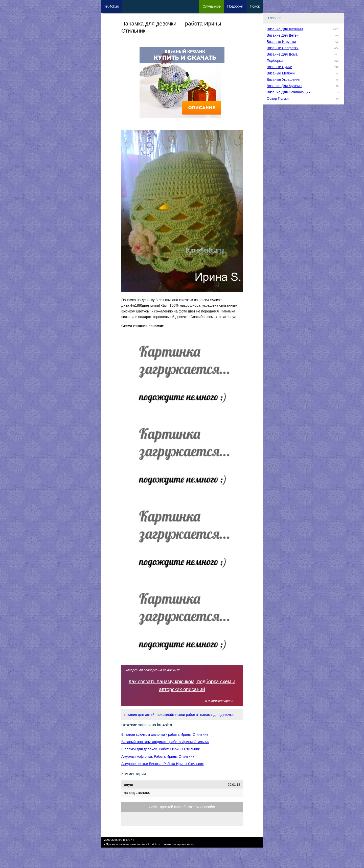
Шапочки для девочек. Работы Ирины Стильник (161, 749)
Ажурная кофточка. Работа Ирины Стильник (158, 756)
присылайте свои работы (177, 715)
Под (235, 6)
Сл (212, 6)
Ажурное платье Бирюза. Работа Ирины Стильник (163, 764)
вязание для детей (139, 715)
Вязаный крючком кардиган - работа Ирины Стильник (165, 742)
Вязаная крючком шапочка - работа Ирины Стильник (165, 734)
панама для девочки (217, 715)
